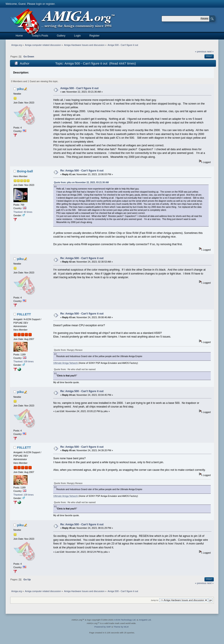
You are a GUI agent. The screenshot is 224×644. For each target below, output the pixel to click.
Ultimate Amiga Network (65, 363)
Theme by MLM (121, 627)
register (50, 4)
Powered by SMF (103, 627)
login (39, 4)
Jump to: (155, 600)
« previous (201, 52)
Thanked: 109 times (24, 361)
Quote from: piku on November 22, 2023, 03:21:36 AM (81, 182)
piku (20, 89)
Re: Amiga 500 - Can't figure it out (82, 171)
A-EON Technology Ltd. (125, 620)
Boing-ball (25, 171)
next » (210, 52)
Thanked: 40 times (23, 212)
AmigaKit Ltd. (145, 620)
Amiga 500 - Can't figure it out (79, 88)
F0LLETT (24, 314)
